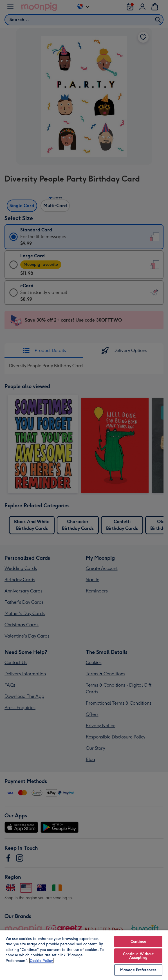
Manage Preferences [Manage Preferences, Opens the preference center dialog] (138, 970)
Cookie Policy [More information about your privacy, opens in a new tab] (41, 961)
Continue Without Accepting (138, 956)
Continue (138, 942)
